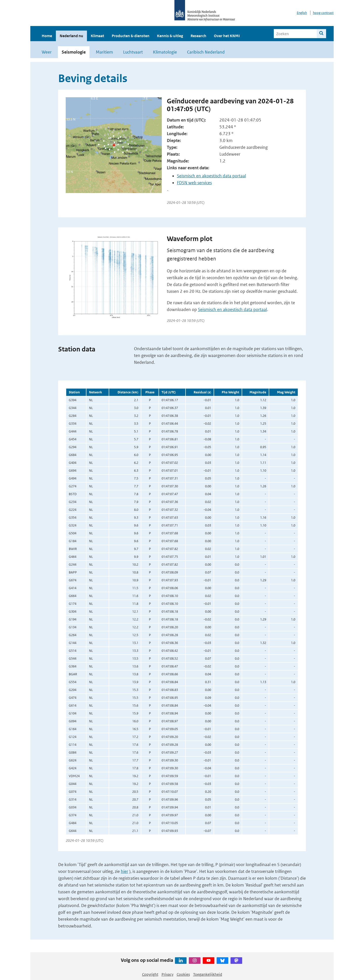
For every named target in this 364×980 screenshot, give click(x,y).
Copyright (150, 974)
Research (198, 36)
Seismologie (74, 52)
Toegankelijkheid (208, 974)
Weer (47, 52)
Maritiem (104, 52)
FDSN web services (194, 183)
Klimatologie (165, 52)
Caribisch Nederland (206, 52)
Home (47, 36)
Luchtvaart (133, 52)
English (302, 13)
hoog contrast (323, 13)
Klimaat (97, 36)
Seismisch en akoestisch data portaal (211, 176)
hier (124, 871)
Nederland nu (71, 36)
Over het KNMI (227, 36)
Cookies (183, 974)
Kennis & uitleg (170, 36)
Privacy (167, 974)
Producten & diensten (131, 36)
